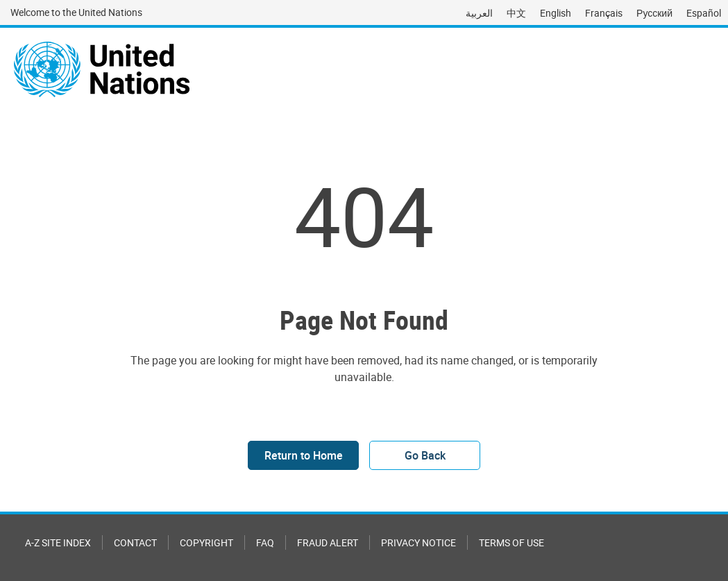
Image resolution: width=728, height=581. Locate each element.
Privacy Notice (418, 542)
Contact (135, 542)
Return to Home (304, 455)
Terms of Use (511, 542)
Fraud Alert (328, 542)
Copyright (206, 542)
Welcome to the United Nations (76, 12)
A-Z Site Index (58, 542)
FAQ (265, 542)
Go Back (425, 455)
